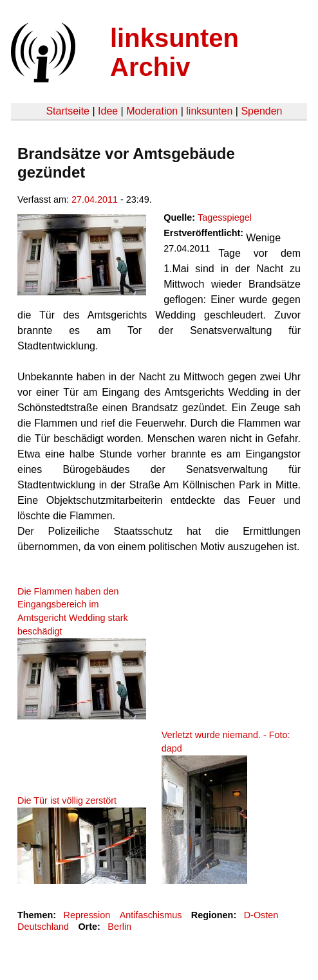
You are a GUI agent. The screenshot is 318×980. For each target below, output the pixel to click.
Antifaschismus (151, 915)
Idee (108, 111)
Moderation (152, 111)
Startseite (68, 111)
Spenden (261, 111)
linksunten (209, 111)
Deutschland (43, 927)
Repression (87, 915)
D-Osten (261, 915)
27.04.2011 (95, 199)
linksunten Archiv (174, 52)
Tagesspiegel (225, 217)
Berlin (119, 927)
